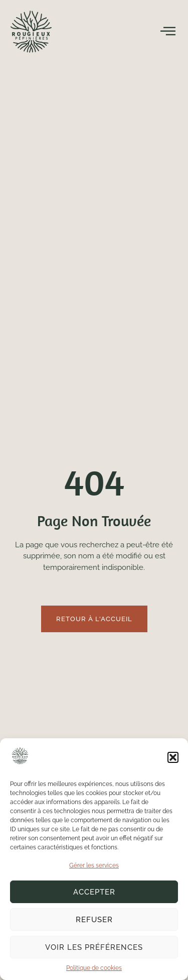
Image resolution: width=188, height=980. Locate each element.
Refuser (94, 920)
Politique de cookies (94, 968)
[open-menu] (168, 31)
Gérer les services (94, 865)
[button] (173, 757)
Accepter (94, 892)
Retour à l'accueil (94, 619)
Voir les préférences (94, 947)
